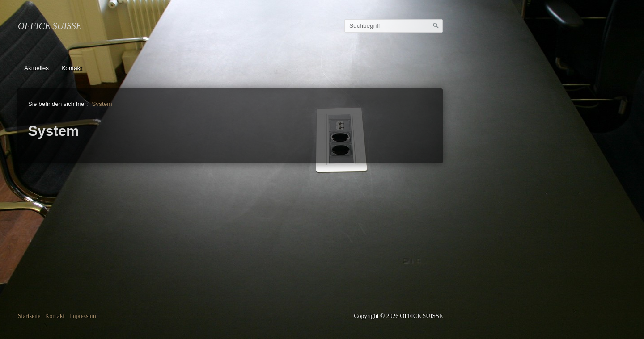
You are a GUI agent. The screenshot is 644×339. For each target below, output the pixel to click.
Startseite (29, 316)
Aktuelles (36, 68)
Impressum (82, 316)
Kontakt (72, 68)
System (102, 104)
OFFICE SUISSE (50, 26)
